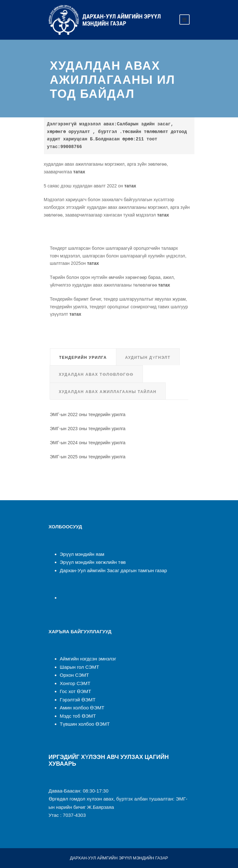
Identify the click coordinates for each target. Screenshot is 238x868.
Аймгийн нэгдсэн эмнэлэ (87, 659)
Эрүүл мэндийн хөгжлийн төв (93, 562)
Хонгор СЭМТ (75, 683)
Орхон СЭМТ (74, 675)
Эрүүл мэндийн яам (82, 554)
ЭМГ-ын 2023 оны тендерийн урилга (88, 429)
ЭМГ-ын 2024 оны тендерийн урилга (88, 443)
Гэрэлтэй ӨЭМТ (78, 700)
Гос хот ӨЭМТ (76, 691)
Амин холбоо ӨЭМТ (82, 708)
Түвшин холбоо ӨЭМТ (85, 724)
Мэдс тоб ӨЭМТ (78, 716)
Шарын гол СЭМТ (80, 667)
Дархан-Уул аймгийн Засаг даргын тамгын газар (114, 570)
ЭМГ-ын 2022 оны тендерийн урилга (88, 414)
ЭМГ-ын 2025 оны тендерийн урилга (88, 457)
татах (79, 172)
